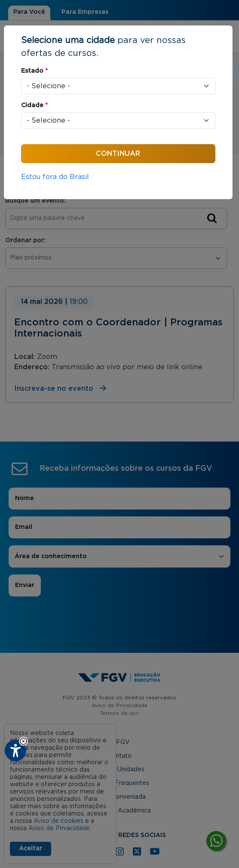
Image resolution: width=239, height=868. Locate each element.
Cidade (34, 105)
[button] (23, 741)
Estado (34, 71)
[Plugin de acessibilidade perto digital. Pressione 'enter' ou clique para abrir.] (15, 751)
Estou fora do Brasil (55, 177)
